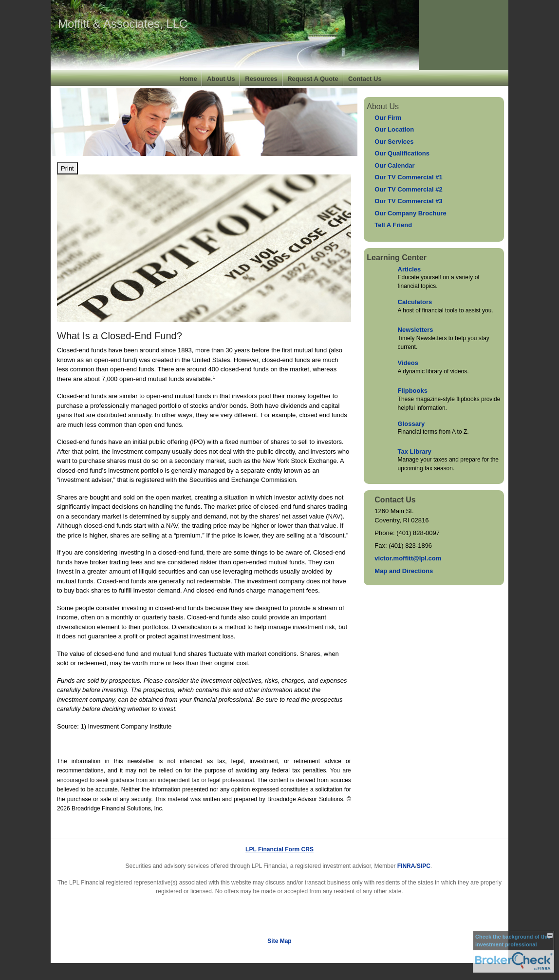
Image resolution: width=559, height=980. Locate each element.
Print (67, 168)
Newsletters (416, 330)
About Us (221, 79)
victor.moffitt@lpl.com (408, 558)
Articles (410, 269)
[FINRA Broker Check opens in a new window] (513, 952)
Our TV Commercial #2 (408, 189)
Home (188, 79)
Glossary (411, 424)
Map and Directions (404, 571)
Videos (408, 363)
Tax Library (415, 452)
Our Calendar (394, 165)
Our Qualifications (402, 153)
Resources (261, 79)
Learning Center (397, 258)
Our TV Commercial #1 (408, 177)
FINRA (406, 866)
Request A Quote (313, 79)
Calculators (415, 302)
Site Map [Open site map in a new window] (279, 941)
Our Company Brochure (410, 213)
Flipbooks (413, 391)
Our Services (394, 142)
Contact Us (365, 79)
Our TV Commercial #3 (408, 201)
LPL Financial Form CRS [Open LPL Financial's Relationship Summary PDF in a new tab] (279, 849)
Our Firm (388, 118)
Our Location (394, 129)
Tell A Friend (393, 225)
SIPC (424, 866)
